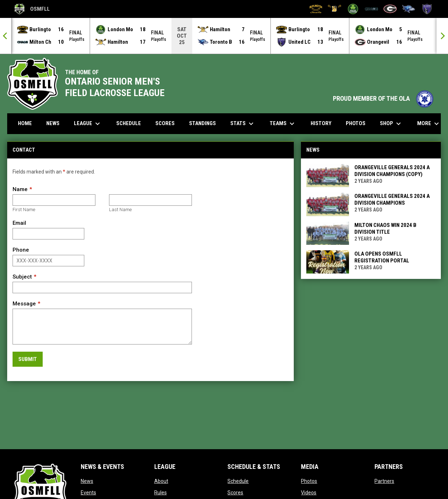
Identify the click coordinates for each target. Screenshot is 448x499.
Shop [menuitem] (391, 123)
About (161, 481)
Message (24, 303)
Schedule (238, 481)
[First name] (54, 200)
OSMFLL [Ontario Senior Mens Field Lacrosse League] (32, 9)
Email (19, 223)
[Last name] (150, 200)
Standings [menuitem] (202, 123)
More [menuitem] (429, 123)
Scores (235, 492)
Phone (21, 249)
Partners (384, 481)
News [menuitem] (53, 123)
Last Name (120, 209)
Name (20, 189)
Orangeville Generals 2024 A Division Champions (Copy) (392, 170)
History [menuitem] (321, 123)
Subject (22, 276)
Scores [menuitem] (165, 123)
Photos (309, 481)
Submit (28, 359)
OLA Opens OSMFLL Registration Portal (382, 257)
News (87, 481)
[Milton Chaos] (371, 9)
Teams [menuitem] (283, 123)
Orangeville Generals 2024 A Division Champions (392, 199)
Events (88, 492)
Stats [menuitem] (243, 123)
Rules (161, 492)
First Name (24, 209)
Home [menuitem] (25, 123)
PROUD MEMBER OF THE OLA (383, 98)
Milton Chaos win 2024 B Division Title (385, 228)
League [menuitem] (88, 123)
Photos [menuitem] (356, 123)
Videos (309, 492)
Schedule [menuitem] (129, 123)
